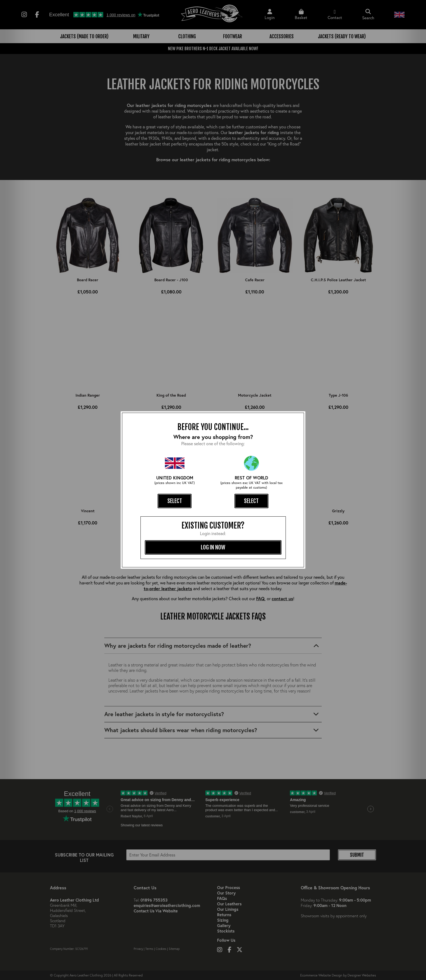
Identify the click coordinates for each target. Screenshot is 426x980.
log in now (213, 547)
